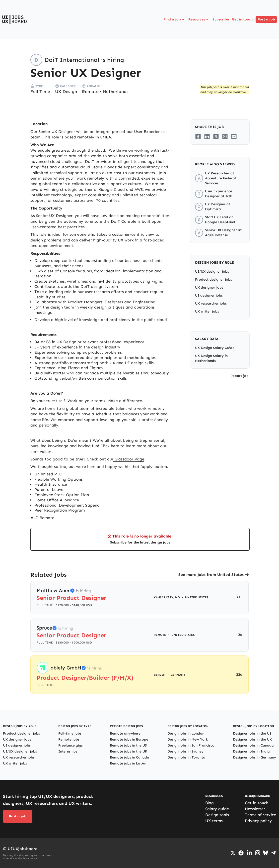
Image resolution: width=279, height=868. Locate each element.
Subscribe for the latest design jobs (140, 542)
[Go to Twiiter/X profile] (233, 853)
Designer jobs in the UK (252, 739)
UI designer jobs (209, 295)
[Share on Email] (234, 136)
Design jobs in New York (188, 739)
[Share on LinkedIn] (207, 136)
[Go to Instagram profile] (258, 853)
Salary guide (217, 809)
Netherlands (116, 92)
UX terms (214, 821)
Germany (178, 675)
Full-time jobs (70, 733)
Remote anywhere (125, 733)
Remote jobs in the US (128, 745)
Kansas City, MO (167, 597)
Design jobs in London (186, 733)
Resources (199, 19)
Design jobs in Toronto (186, 757)
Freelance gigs (70, 745)
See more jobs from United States (211, 575)
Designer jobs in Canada (253, 745)
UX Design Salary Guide (215, 348)
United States (197, 597)
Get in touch (242, 19)
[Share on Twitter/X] (216, 136)
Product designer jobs (213, 279)
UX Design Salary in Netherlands (211, 358)
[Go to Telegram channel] (274, 853)
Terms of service (260, 815)
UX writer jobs (207, 311)
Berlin (160, 675)
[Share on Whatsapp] (225, 136)
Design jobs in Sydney (185, 751)
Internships (68, 751)
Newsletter (255, 809)
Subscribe (221, 19)
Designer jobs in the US (252, 733)
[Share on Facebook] (198, 136)
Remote (90, 92)
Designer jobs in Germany (254, 757)
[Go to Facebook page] (241, 853)
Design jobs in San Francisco (191, 745)
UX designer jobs (209, 287)
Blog (209, 803)
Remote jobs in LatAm (129, 763)
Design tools (217, 815)
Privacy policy (258, 821)
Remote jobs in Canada (130, 757)
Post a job (266, 19)
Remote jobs (69, 739)
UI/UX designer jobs (212, 271)
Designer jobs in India (251, 751)
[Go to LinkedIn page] (249, 853)
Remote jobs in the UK (129, 751)
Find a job (174, 19)
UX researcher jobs (211, 303)
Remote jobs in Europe (129, 739)
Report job (240, 376)
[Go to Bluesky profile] (266, 853)
